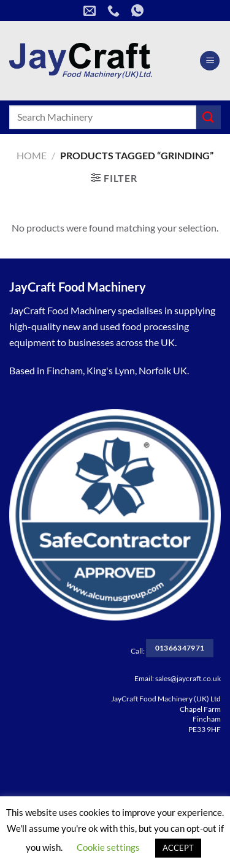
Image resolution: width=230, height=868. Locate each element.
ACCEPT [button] (178, 848)
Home (32, 155)
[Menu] (210, 61)
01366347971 (180, 648)
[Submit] (209, 117)
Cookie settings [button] (108, 847)
